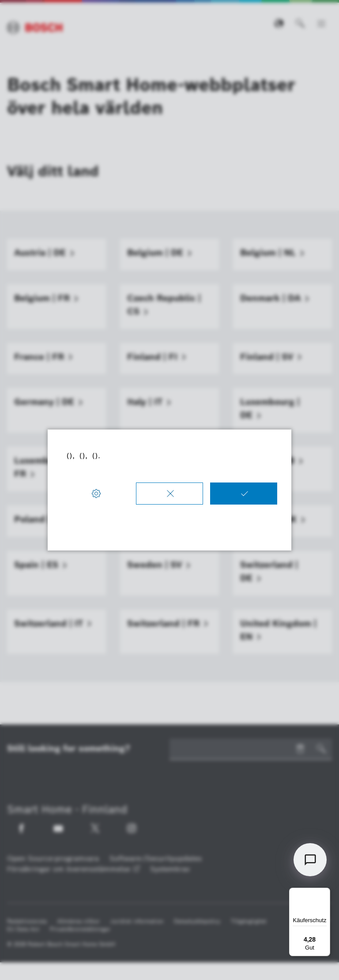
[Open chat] (310, 860)
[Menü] (325, 893)
